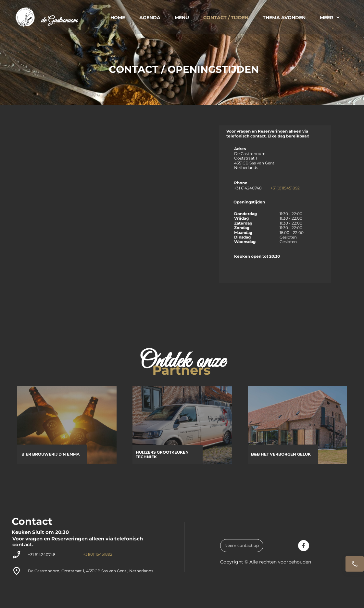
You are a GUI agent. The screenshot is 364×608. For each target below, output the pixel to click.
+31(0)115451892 (285, 188)
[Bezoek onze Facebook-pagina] (304, 546)
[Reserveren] (355, 564)
